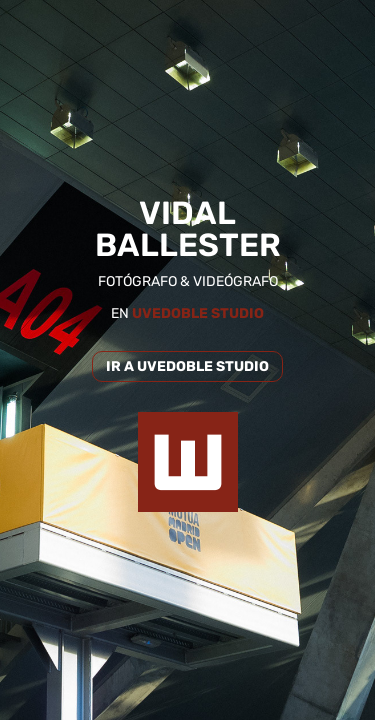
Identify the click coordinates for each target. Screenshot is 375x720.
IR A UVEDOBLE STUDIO (187, 366)
